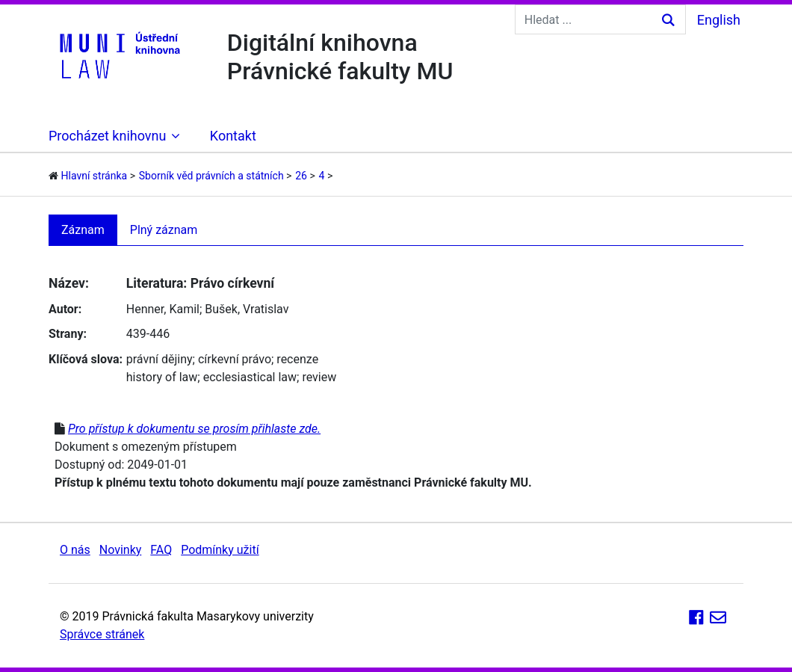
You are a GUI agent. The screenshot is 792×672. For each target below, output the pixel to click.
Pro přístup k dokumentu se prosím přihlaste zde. (194, 429)
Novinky (121, 550)
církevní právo (235, 359)
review (319, 377)
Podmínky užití (220, 550)
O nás (75, 550)
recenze (297, 359)
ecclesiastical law (250, 377)
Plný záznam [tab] (164, 230)
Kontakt (233, 136)
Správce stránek (102, 634)
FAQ (161, 550)
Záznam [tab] (83, 230)
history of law (162, 377)
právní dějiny (160, 359)
